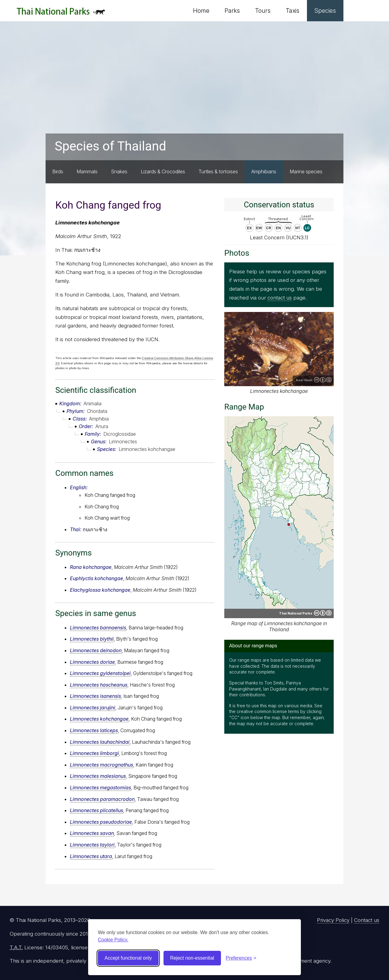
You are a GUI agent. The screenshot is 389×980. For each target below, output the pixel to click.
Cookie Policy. (113, 940)
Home (201, 11)
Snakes (119, 171)
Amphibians (264, 171)
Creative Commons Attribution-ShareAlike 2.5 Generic (323, 380)
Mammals (87, 171)
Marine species (306, 171)
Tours (263, 11)
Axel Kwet (304, 380)
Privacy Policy (333, 920)
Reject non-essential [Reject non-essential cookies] (192, 958)
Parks (232, 11)
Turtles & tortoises (218, 171)
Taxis (293, 11)
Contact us (367, 920)
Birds (58, 171)
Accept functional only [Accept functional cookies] (128, 958)
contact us (280, 298)
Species (325, 11)
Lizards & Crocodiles (163, 171)
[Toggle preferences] (241, 958)
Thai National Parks (61, 14)
